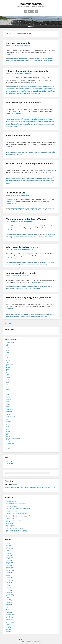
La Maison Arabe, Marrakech (13, 527)
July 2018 (8, 559)
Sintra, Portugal (10, 522)
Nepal (7, 408)
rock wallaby (49, 90)
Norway (8, 415)
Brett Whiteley (14, 60)
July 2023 (8, 547)
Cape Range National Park (26, 88)
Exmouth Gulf (14, 121)
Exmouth (18, 118)
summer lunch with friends (28, 264)
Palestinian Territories (11, 416)
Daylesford (45, 262)
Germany (8, 378)
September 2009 (10, 623)
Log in (7, 460)
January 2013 (9, 601)
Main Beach (42, 208)
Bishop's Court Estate (16, 179)
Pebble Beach (51, 123)
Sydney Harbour (41, 315)
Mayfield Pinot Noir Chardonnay (17, 182)
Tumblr (36, 12)
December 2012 (10, 603)
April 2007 (8, 629)
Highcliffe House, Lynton (12, 512)
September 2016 (10, 571)
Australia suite (9, 153)
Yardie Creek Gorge (28, 93)
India (7, 384)
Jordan (8, 394)
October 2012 (9, 604)
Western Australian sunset (49, 92)
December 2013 (10, 592)
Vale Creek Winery (48, 182)
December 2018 (10, 557)
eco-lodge (35, 88)
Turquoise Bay (28, 92)
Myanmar (8, 406)
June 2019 (8, 552)
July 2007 (8, 624)
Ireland (8, 388)
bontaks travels (31, 4)
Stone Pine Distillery (37, 182)
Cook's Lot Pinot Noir (48, 179)
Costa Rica (9, 361)
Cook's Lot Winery (10, 180)
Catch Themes (37, 641)
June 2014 (8, 587)
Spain (7, 430)
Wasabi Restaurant (40, 210)
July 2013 (8, 598)
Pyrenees (31, 236)
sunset (23, 92)
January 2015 (9, 577)
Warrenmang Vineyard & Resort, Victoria (26, 219)
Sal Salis (8, 125)
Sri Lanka (8, 431)
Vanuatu (8, 448)
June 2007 (8, 626)
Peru (7, 420)
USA (7, 447)
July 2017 (8, 564)
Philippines (9, 421)
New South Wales (42, 151)
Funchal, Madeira (10, 523)
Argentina (8, 344)
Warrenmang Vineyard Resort (45, 236)
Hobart (17, 313)
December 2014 (10, 579)
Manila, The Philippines (11, 507)
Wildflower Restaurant (29, 62)
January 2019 (9, 555)
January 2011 (9, 616)
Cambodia (8, 356)
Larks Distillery (18, 315)
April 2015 (8, 576)
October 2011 (9, 613)
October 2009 (9, 621)
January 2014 (9, 591)
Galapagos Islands (10, 376)
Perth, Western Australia (18, 43)
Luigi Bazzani (19, 236)
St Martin (8, 436)
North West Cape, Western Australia (23, 102)
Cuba (7, 362)
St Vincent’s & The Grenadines (13, 438)
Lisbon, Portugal (10, 525)
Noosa (17, 208)
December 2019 (10, 549)
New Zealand (9, 411)
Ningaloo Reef (41, 87)
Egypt (7, 369)
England (8, 371)
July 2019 (8, 550)
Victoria (35, 234)
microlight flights (26, 123)
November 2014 (10, 581)
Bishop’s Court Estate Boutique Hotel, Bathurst (29, 163)
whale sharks (51, 125)
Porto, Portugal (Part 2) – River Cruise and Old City (18, 515)
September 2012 (10, 606)
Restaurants (30, 234)
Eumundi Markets (34, 208)
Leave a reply (31, 138)
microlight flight (18, 123)
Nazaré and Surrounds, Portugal (13, 520)
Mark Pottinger (9, 123)
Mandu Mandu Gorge (17, 90)
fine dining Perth (28, 60)
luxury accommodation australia (34, 180)
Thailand (8, 442)
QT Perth (45, 60)
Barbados (8, 349)
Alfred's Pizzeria (36, 59)
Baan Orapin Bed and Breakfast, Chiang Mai (16, 530)
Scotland (8, 426)
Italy (7, 391)
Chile (7, 357)
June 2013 (8, 599)
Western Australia (23, 59)
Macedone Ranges (16, 264)
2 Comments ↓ (28, 74)
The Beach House (31, 210)
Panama (8, 418)
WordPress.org (9, 465)
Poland (8, 423)
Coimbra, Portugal (10, 518)
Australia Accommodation (31, 87)
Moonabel (25, 236)
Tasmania (41, 313)
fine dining (21, 60)
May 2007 (8, 628)
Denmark (8, 366)
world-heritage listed (11, 93)
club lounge (25, 153)
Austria (8, 347)
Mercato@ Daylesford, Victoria (21, 273)
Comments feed (10, 463)
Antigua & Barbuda (10, 342)
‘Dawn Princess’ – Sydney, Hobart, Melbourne (28, 297)
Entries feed (9, 462)
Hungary (8, 381)
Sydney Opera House (15, 316)
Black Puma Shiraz (10, 236)
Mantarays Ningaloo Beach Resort (45, 121)
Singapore (8, 428)
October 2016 (9, 569)
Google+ (33, 12)
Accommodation (14, 87)
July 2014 (8, 586)
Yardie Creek (20, 93)
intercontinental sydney (47, 153)
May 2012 (8, 609)
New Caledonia (10, 410)
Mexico (8, 401)
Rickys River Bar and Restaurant (18, 210)
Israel (7, 389)
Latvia (7, 396)
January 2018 (9, 560)
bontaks (21, 46)
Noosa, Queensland (15, 193)
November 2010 (10, 619)
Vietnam (8, 450)
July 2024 (8, 544)
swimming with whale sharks (30, 125)
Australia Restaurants (21, 234)
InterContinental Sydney (18, 136)
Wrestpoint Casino (35, 316)
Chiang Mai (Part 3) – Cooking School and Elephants (18, 532)
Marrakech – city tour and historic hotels (15, 529)
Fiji (7, 373)
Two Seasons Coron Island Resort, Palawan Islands (18, 508)
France (8, 374)
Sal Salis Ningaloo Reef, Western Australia (27, 71)
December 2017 (10, 562)
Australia (13, 59)
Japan (7, 393)
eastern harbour (36, 153)
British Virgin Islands (11, 354)
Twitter (29, 12)
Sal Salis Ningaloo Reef (14, 92)
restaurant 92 (28, 182)
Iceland (8, 383)
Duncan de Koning (38, 120)
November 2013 (10, 594)
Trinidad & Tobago (10, 443)
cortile (30, 153)
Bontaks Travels (9, 329)
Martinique (8, 399)
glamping (50, 88)
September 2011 (10, 614)
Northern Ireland (10, 413)
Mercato (12, 288)
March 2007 (9, 631)
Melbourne (22, 313)
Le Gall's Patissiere (20, 180)
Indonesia (8, 386)
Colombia (8, 359)
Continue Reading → (12, 54)
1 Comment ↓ (28, 46)
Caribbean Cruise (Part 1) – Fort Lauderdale (16, 513)
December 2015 (10, 574)
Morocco (8, 405)
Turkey (8, 445)
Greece (8, 379)
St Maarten (9, 435)
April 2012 (8, 611)
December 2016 (10, 567)
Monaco (8, 403)
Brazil (7, 352)
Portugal (8, 425)
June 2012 (8, 608)
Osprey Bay (42, 90)
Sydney (49, 151)
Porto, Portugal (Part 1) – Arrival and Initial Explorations (19, 517)
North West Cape (50, 87)
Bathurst (40, 177)
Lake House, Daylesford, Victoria (22, 247)
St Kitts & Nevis (10, 433)
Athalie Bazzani (46, 234)
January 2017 (9, 566)
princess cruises (33, 315)
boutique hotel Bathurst (36, 179)
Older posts (7, 323)
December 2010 (10, 618)
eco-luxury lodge (42, 88)
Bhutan (8, 351)
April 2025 (8, 542)
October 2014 (9, 582)
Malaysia (8, 398)
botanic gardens (17, 153)
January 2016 (9, 572)
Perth (17, 59)
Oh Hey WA (36, 60)
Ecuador (8, 367)
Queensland (22, 208)
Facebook (26, 12)
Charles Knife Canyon (28, 120)
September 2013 (10, 596)
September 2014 (10, 584)
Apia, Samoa (9, 500)
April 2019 (8, 554)
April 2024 (8, 545)
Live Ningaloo (22, 121)
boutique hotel (26, 179)
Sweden (8, 440)
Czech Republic (10, 364)
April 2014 (8, 589)
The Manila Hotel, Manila (12, 510)
